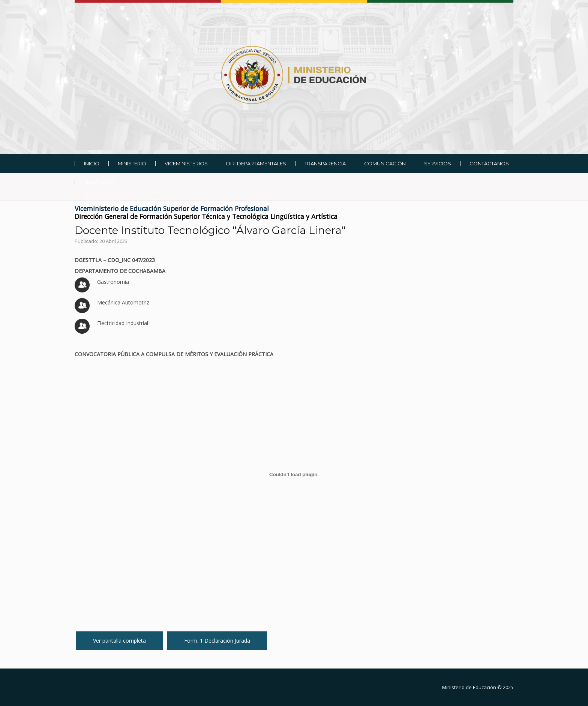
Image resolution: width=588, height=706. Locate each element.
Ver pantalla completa (119, 641)
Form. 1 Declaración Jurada (217, 641)
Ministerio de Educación (469, 687)
